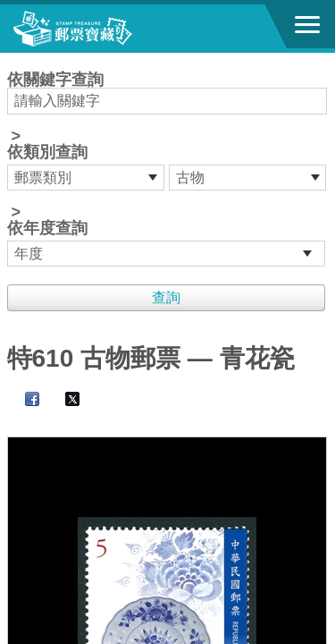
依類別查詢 (47, 152)
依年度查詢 (47, 228)
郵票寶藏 (112, 29)
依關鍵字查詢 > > (168, 169)
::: (13, 60)
